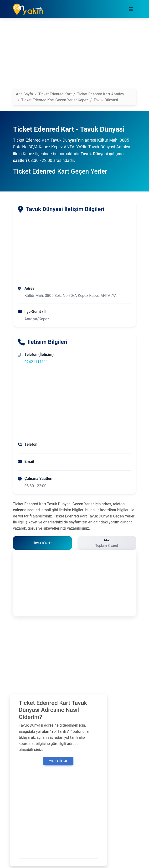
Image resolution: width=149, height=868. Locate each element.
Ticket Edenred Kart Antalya (100, 94)
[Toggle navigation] (131, 9)
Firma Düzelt (42, 543)
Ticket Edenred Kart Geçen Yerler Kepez (55, 100)
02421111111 (36, 362)
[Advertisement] (75, 56)
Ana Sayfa (25, 94)
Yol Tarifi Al (58, 761)
